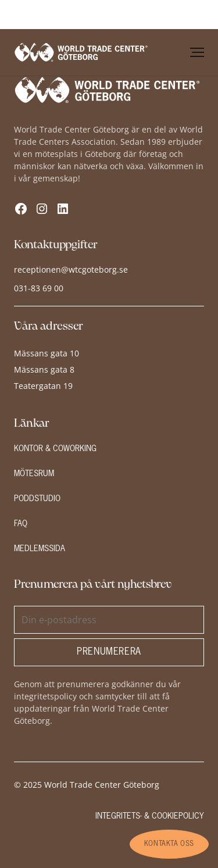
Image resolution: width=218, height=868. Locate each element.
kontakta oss (169, 844)
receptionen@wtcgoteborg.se (71, 269)
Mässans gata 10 (47, 353)
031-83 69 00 (39, 288)
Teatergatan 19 (43, 386)
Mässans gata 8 (44, 369)
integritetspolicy (45, 696)
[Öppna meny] (197, 52)
